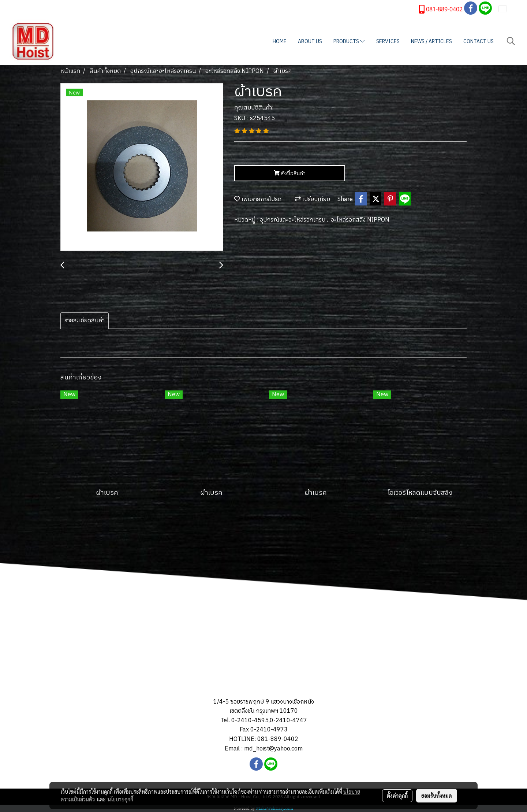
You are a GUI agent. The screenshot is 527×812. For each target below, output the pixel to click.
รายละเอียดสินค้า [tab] (85, 321)
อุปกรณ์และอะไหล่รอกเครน (293, 220)
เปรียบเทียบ (313, 199)
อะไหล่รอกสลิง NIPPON (360, 220)
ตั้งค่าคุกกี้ (397, 796)
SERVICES (388, 42)
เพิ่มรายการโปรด (258, 199)
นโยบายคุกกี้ (120, 799)
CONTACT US (479, 42)
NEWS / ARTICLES (431, 42)
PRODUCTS (349, 42)
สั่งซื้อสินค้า (290, 173)
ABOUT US (310, 42)
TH (507, 9)
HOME (280, 42)
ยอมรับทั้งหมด (437, 796)
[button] (511, 41)
